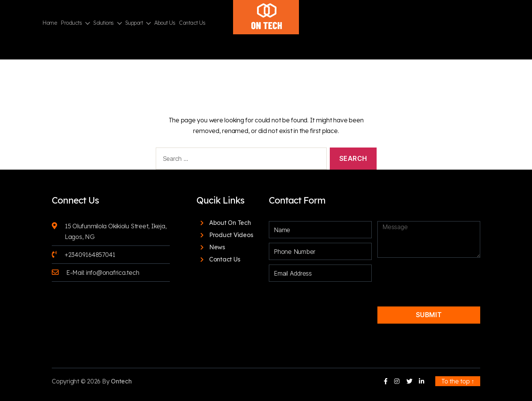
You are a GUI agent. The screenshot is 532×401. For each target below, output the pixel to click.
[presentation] (430, 276)
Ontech (121, 381)
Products (71, 23)
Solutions (104, 23)
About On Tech (230, 223)
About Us (165, 23)
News (217, 247)
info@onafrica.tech (113, 273)
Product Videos (231, 235)
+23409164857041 (90, 255)
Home (50, 23)
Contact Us (192, 23)
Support (134, 23)
